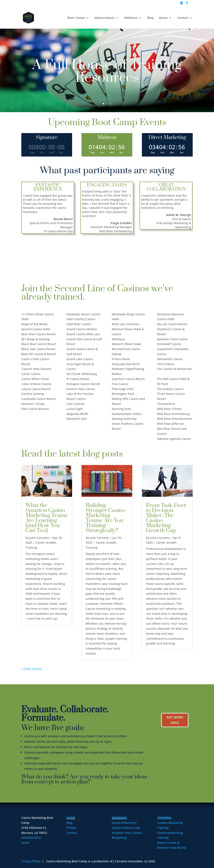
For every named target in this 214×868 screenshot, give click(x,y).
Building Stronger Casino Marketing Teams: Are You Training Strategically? (105, 518)
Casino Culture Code (126, 828)
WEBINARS (119, 818)
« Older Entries (32, 669)
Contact (183, 18)
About (163, 18)
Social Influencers (124, 823)
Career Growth (46, 542)
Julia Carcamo (39, 538)
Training (31, 548)
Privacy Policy (31, 861)
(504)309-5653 (31, 838)
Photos (71, 828)
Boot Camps (76, 18)
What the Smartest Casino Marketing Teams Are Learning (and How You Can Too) (46, 518)
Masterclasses (104, 18)
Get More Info (175, 720)
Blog (150, 18)
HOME (71, 818)
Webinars (131, 18)
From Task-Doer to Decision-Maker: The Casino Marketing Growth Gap (166, 518)
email (25, 843)
